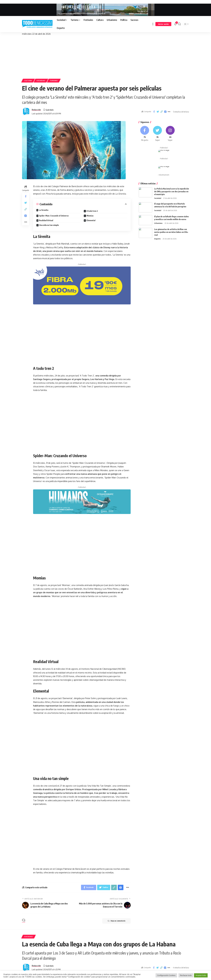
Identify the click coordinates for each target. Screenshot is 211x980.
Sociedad (41, 81)
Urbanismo (158, 223)
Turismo (54, 81)
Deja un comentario (116, 921)
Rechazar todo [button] (186, 975)
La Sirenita (44, 210)
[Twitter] (157, 134)
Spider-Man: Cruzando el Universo (54, 216)
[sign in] (163, 24)
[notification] (175, 24)
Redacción (36, 110)
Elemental (91, 220)
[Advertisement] (105, 56)
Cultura (28, 81)
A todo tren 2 (92, 211)
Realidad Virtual (46, 220)
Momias (90, 216)
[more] (153, 24)
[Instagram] (170, 134)
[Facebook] (145, 134)
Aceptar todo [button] (201, 975)
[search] (179, 24)
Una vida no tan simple (49, 225)
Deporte (157, 239)
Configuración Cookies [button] (166, 975)
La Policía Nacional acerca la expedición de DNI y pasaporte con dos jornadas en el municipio (172, 191)
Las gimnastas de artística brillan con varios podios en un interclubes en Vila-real (171, 232)
